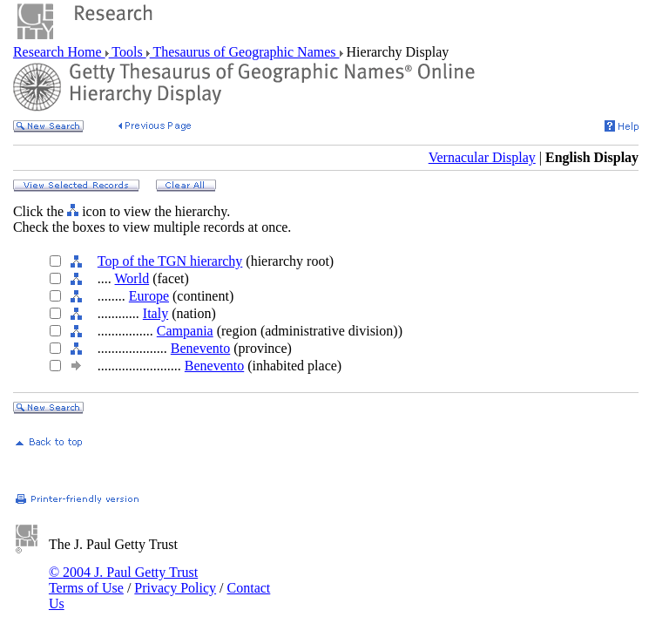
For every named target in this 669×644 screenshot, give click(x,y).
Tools (128, 52)
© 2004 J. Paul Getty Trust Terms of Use (123, 580)
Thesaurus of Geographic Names (245, 52)
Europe (149, 296)
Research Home (59, 52)
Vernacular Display (482, 157)
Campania (185, 331)
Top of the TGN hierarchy (170, 261)
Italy (155, 313)
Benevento (200, 348)
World (132, 278)
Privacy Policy (175, 588)
